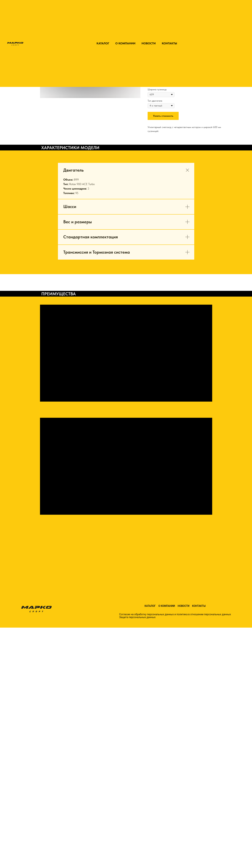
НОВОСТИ (149, 43)
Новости (184, 606)
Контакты (199, 606)
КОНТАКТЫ (169, 43)
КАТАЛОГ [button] (103, 43)
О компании (167, 606)
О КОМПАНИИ (125, 43)
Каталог (150, 606)
